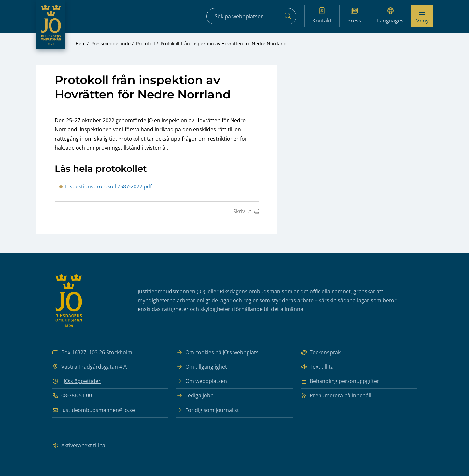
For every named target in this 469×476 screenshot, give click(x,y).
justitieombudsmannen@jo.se (93, 410)
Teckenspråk (321, 353)
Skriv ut (246, 211)
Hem (81, 44)
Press (354, 16)
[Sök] (288, 16)
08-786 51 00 (72, 396)
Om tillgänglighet (202, 367)
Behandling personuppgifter (340, 381)
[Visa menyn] (422, 16)
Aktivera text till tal (79, 446)
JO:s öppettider (82, 381)
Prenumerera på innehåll (336, 396)
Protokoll (146, 44)
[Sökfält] (251, 16)
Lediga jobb (195, 396)
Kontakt (322, 16)
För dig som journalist (208, 410)
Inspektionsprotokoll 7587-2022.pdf (108, 186)
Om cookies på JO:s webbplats (217, 353)
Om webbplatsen (202, 381)
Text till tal (318, 367)
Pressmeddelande (111, 44)
